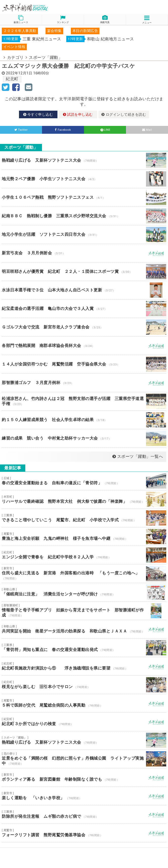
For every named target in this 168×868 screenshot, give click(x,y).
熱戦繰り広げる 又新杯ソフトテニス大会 (84, 160)
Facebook (63, 130)
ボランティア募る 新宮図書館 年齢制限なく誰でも (84, 777)
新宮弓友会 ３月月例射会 (84, 253)
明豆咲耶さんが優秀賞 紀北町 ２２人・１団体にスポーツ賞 (84, 272)
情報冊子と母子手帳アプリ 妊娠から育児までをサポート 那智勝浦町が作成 (84, 611)
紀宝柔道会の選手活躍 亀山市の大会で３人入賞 (84, 309)
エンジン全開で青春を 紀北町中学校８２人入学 (84, 555)
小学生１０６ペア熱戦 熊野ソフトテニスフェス (84, 197)
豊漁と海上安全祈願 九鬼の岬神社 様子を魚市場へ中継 (84, 537)
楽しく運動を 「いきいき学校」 (84, 796)
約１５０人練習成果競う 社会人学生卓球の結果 (84, 420)
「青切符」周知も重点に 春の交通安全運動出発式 (84, 648)
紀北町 (12, 79)
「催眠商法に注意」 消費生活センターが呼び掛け (84, 592)
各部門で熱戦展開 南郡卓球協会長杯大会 (84, 346)
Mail (147, 130)
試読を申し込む (78, 114)
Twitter (21, 130)
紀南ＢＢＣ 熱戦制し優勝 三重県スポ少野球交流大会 (84, 216)
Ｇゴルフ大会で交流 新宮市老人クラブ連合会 (84, 327)
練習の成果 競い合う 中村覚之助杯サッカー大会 (84, 438)
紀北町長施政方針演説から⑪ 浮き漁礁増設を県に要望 (84, 666)
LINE (105, 130)
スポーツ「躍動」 (46, 57)
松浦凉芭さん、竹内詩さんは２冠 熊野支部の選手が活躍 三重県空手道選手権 (84, 401)
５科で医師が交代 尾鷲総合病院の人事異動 (84, 703)
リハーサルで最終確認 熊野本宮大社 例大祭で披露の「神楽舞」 (84, 499)
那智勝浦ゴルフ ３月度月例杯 (84, 383)
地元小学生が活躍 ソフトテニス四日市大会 (84, 235)
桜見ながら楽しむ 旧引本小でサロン (84, 685)
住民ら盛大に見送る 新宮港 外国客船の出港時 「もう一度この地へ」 (84, 574)
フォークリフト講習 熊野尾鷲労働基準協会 (84, 833)
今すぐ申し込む (38, 114)
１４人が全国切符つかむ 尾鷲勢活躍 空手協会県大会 (84, 364)
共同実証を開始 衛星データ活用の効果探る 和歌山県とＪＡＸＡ (84, 629)
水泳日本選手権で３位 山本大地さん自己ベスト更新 (84, 290)
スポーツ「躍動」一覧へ (138, 456)
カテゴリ (15, 57)
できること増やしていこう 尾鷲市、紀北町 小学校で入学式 (84, 518)
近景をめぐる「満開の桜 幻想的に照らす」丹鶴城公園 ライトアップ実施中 (84, 759)
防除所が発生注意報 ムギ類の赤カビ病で (84, 814)
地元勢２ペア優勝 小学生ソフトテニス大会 (84, 179)
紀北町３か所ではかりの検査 (84, 722)
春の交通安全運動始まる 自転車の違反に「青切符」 (84, 481)
